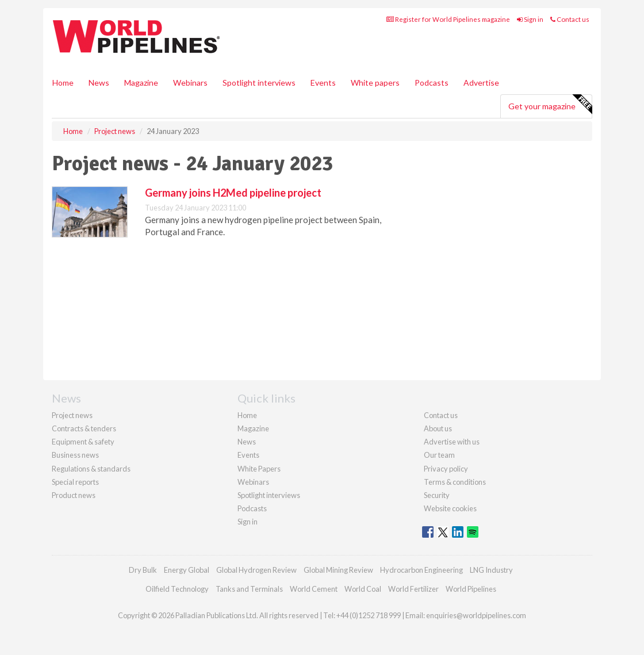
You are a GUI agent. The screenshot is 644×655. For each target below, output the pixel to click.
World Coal (363, 589)
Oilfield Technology (177, 589)
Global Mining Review (338, 570)
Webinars (190, 83)
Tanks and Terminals (249, 589)
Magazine (141, 83)
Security (437, 495)
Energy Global (187, 570)
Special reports (75, 482)
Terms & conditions (455, 482)
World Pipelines (471, 589)
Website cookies (450, 508)
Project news (72, 415)
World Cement (314, 589)
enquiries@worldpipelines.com (476, 615)
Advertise (481, 83)
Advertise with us (452, 442)
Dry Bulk (143, 570)
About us (438, 428)
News (247, 442)
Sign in (530, 19)
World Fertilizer (413, 589)
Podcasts (432, 83)
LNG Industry (491, 570)
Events (323, 83)
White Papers (259, 469)
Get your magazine (550, 105)
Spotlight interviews (259, 83)
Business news (75, 455)
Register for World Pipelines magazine (448, 19)
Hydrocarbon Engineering (421, 570)
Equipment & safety (83, 442)
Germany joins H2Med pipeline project (233, 193)
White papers (375, 83)
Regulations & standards (91, 469)
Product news (74, 495)
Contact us (570, 19)
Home (63, 83)
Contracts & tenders (84, 428)
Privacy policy (446, 469)
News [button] (99, 83)
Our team (439, 455)
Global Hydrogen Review (256, 570)
